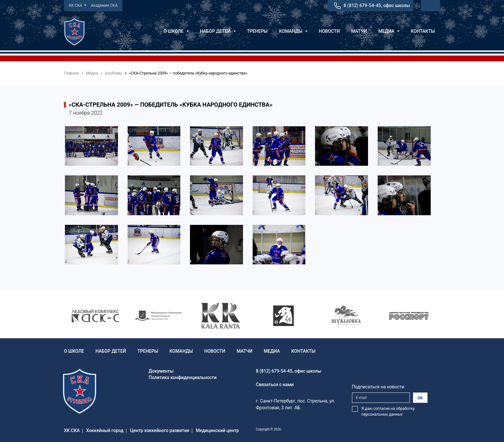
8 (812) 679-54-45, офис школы (377, 5)
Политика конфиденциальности (183, 377)
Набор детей (218, 31)
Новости (329, 31)
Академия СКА (104, 5)
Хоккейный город (105, 430)
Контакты (423, 31)
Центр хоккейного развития (160, 430)
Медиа (389, 31)
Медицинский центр (217, 430)
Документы (161, 371)
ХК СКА (77, 5)
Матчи (359, 31)
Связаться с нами (275, 385)
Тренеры (257, 31)
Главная (71, 73)
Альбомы (113, 73)
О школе (176, 31)
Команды (293, 31)
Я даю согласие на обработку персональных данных (388, 411)
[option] (95, 316)
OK (420, 398)
